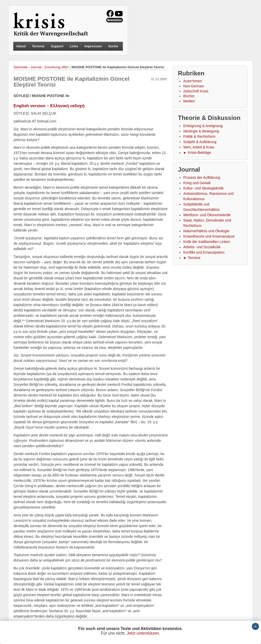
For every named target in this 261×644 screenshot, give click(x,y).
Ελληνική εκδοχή (67, 106)
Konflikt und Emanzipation (204, 252)
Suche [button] (113, 46)
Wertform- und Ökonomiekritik (207, 215)
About (21, 46)
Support (57, 46)
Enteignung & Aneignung (203, 126)
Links (74, 46)
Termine (38, 46)
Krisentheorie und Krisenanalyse (209, 236)
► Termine (192, 258)
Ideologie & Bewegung (201, 131)
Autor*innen (193, 81)
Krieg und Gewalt (197, 183)
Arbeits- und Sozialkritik (202, 247)
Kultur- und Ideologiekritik (203, 188)
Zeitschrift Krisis (196, 91)
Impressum (93, 46)
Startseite (21, 67)
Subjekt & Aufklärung (200, 142)
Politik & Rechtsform (199, 136)
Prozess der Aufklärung (202, 177)
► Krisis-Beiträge (197, 153)
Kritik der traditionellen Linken (207, 242)
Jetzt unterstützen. (143, 633)
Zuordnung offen (56, 67)
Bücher (189, 96)
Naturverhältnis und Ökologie (206, 231)
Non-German (194, 86)
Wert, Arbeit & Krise (199, 147)
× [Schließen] (255, 626)
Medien (189, 101)
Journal (36, 67)
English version (29, 106)
